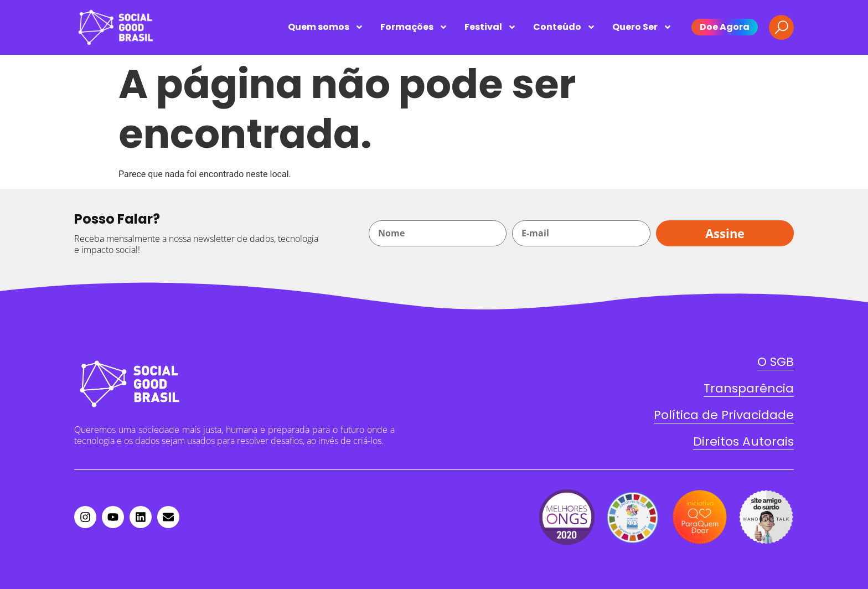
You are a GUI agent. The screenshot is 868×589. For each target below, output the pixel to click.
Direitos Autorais (743, 441)
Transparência (749, 388)
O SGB (776, 362)
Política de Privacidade (724, 415)
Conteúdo (564, 27)
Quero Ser (642, 27)
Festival (490, 27)
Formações (414, 27)
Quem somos (326, 27)
